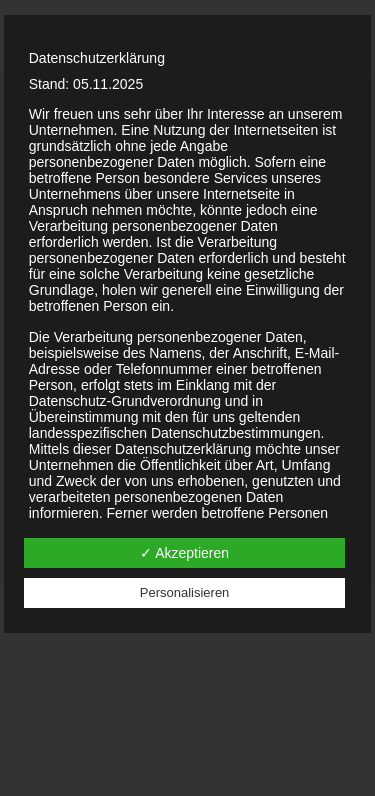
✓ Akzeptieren (184, 553)
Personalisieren (185, 592)
